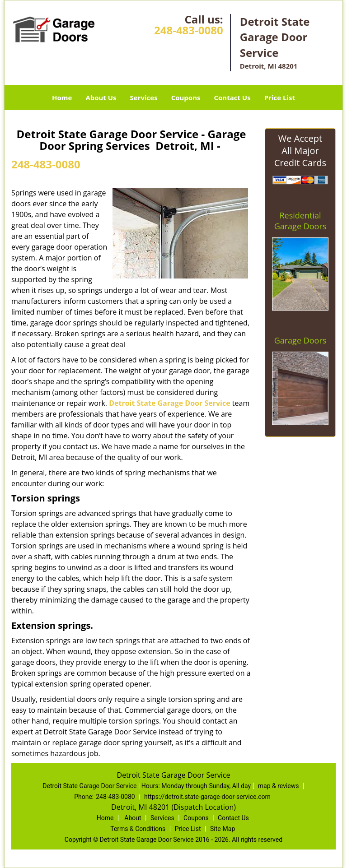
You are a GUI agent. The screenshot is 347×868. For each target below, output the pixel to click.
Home (62, 97)
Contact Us (232, 97)
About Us (101, 97)
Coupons (186, 97)
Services (144, 97)
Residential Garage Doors (300, 221)
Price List (280, 97)
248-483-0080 (189, 30)
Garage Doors (300, 340)
